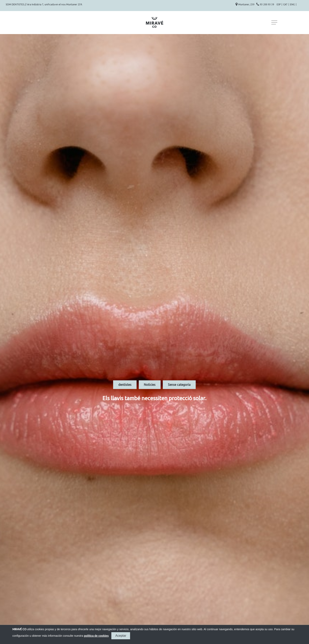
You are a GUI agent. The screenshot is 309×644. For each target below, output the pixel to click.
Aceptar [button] (121, 636)
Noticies (150, 385)
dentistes (125, 385)
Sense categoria (179, 385)
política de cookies (96, 636)
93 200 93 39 (267, 4)
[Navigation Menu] (275, 23)
